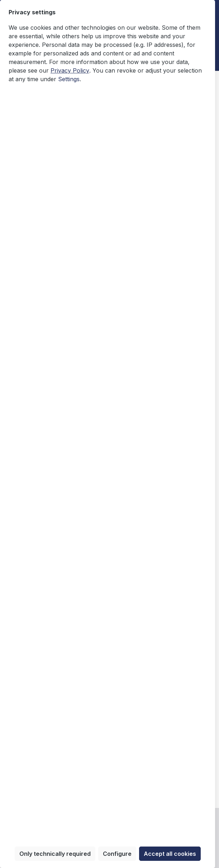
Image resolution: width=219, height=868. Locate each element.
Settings (69, 79)
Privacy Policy (70, 70)
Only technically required (55, 854)
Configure (117, 854)
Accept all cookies (170, 854)
